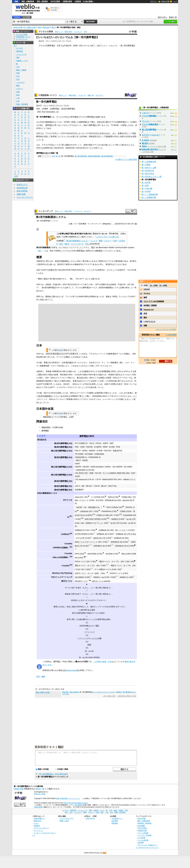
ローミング (83, 387)
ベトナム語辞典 (143, 840)
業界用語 (20, 51)
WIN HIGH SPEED (93, 519)
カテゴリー (99, 95)
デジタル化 (99, 145)
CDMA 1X (124, 511)
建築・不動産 (21, 70)
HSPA (77, 464)
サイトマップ (38, 830)
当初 (99, 122)
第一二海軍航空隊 (149, 197)
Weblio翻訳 (141, 826)
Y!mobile (68, 544)
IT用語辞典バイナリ (48, 95)
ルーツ (57, 122)
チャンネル (66, 136)
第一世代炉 (146, 182)
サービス (88, 46)
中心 (67, 117)
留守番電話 (127, 692)
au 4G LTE (131, 519)
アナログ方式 (51, 133)
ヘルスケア (20, 82)
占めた (108, 133)
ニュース (94, 241)
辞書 (16, 1)
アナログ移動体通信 (150, 124)
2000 (75, 46)
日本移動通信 (105, 371)
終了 (93, 46)
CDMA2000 (99, 454)
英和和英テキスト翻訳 (49, 747)
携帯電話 (49, 125)
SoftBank (65, 534)
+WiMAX (114, 519)
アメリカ (91, 270)
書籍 (101, 241)
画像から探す (64, 821)
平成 (55, 284)
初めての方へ (163, 17)
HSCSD (89, 447)
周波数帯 (109, 136)
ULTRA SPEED (81, 534)
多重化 (120, 133)
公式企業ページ (117, 818)
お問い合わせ (90, 818)
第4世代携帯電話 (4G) (63, 481)
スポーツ (20, 89)
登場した (126, 125)
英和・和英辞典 (42, 1)
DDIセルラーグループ (124, 375)
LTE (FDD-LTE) (81, 473)
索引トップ (59, 32)
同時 (91, 136)
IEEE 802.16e (123, 473)
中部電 (108, 378)
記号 (16, 176)
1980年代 (40, 261)
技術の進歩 (88, 145)
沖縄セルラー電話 (92, 626)
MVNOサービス (81, 581)
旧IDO (144, 146)
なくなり (131, 145)
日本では (60, 46)
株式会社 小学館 (40, 794)
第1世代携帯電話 (68, 109)
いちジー (113, 46)
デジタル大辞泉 (46, 32)
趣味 (18, 86)
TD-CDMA (79, 454)
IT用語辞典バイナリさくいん (70, 798)
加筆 (60, 350)
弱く (64, 145)
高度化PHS (118, 451)
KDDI (82, 626)
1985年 (39, 371)
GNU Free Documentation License (76, 803)
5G (59, 156)
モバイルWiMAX (110, 473)
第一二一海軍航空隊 (150, 194)
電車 (18, 58)
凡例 (85, 32)
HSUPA (86, 467)
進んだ (108, 145)
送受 (94, 136)
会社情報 (115, 821)
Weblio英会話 (22, 188)
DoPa (110, 497)
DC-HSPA (128, 467)
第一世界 (145, 185)
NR (83, 486)
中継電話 (119, 692)
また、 (115, 133)
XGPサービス (80, 573)
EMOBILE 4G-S (122, 546)
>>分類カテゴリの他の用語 (126, 159)
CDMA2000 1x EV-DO (85, 470)
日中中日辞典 (55, 1)
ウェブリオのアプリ (67, 818)
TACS (92, 133)
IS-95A (112, 447)
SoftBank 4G (102, 534)
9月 (81, 46)
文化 (18, 76)
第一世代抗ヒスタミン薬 (151, 177)
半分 (116, 136)
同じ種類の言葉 (30, 27)
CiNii (115, 241)
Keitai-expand (71, 670)
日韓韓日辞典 (67, 1)
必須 (145, 313)
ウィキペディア (46, 211)
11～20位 (154, 285)
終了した (99, 148)
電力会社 (80, 378)
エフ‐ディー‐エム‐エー (151, 135)
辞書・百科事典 (22, 104)
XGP (133, 473)
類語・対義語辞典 (28, 1)
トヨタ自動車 (83, 371)
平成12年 (68, 46)
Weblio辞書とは (39, 818)
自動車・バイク (22, 61)
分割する (123, 136)
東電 (102, 378)
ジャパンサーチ (77, 244)
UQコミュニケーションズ (62, 577)
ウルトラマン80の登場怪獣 (154, 301)
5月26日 (147, 289)
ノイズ (57, 145)
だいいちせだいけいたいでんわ (56, 105)
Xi (97, 500)
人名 (18, 98)
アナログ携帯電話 (87, 117)
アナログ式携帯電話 (47, 46)
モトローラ (83, 133)
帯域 (54, 136)
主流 (101, 133)
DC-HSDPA (118, 467)
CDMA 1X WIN (103, 515)
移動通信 (99, 251)
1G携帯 (45, 109)
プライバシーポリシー (42, 828)
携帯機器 (45, 431)
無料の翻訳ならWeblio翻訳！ (55, 9)
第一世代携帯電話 (44, 221)
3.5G (53, 156)
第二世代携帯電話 (128, 46)
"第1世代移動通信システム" (77, 241)
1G (98, 46)
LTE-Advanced (81, 479)
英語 (93, 247)
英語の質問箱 (22, 191)
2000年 (48, 284)
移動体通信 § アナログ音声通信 (55, 417)
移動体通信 (46, 427)
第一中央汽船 (147, 188)
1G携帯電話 (55, 109)
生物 (18, 92)
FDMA (84, 136)
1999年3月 (48, 148)
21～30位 (163, 285)
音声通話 (74, 117)
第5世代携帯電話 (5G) (63, 486)
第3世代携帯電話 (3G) (63, 457)
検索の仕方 (38, 821)
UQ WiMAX (80, 577)
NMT (121, 270)
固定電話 (65, 692)
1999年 (113, 284)
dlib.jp (67, 244)
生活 (18, 79)
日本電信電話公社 (56, 354)
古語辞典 (78, 1)
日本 (38, 270)
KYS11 (81, 515)
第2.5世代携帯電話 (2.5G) (62, 451)
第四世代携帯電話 (94, 156)
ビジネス (20, 48)
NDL (61, 244)
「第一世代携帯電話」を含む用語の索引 (53, 774)
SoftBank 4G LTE (123, 534)
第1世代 (145, 143)
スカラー (108, 241)
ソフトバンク (89, 632)
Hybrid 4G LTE (99, 538)
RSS (105, 853)
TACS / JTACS (95, 443)
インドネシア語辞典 (144, 835)
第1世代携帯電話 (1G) (63, 443)
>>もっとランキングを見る (166, 329)
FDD (129, 136)
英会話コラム (22, 185)
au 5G (131, 523)
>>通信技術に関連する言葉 (127, 696)
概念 (145, 317)
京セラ (121, 371)
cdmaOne (84, 511)
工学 (18, 67)
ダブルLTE (80, 538)
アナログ (68, 251)
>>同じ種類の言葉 (109, 696)
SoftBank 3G (104, 530)
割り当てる (77, 136)
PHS (118, 447)
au (68, 517)
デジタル (118, 264)
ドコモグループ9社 (86, 366)
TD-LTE (98, 473)
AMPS (100, 270)
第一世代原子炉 (148, 171)
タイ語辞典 (141, 838)
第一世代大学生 (148, 174)
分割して (47, 136)
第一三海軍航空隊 (149, 162)
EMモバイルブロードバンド (86, 542)
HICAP (70, 133)
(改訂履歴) (78, 805)
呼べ (56, 125)
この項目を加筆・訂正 (103, 662)
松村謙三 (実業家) (150, 305)
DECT (78, 460)
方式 (75, 133)
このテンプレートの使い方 (107, 237)
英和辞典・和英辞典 (144, 823)
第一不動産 (146, 165)
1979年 (67, 122)
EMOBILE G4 (116, 542)
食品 (18, 95)
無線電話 (49, 122)
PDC (67, 396)
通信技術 (46, 27)
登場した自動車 (78, 122)
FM (78, 270)
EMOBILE (58, 547)
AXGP (77, 476)
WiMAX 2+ (124, 577)
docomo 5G (127, 500)
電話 (53, 27)
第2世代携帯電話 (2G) (63, 447)
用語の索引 (68, 32)
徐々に (119, 145)
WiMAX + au (99, 577)
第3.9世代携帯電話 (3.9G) (62, 475)
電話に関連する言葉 (43, 692)
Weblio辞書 (38, 807)
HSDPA (78, 467)
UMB (91, 473)
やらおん (147, 293)
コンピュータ (21, 54)
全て (15, 46)
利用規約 (37, 826)
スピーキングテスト (25, 197)
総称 (98, 117)
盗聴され (69, 145)
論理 (145, 297)
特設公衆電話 (74, 692)
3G (57, 156)
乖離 (145, 325)
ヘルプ (175, 1)
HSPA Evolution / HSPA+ (101, 467)
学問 (18, 73)
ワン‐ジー (146, 121)
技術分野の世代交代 (150, 149)
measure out (149, 310)
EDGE (85, 460)
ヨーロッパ (111, 270)
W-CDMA (89, 454)
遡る (93, 122)
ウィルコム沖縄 (95, 638)
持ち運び (106, 122)
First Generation (48, 112)
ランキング (78, 32)
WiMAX (105, 479)
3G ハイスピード (122, 530)
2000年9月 (70, 148)
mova (77, 497)
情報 (39, 27)
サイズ (68, 125)
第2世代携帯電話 (107, 156)
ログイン (154, 1)
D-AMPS (98, 447)
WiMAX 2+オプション (95, 523)
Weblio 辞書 (165, 1)
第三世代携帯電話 (81, 156)
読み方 (39, 105)
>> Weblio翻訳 (171, 335)
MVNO (74, 600)
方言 (18, 101)
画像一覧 (91, 95)
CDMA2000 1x (81, 457)
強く (42, 125)
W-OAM (109, 554)
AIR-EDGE (92, 554)
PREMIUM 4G (111, 500)
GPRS (85, 451)
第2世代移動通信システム (65, 261)
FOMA (125, 497)
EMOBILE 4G (99, 546)
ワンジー (103, 46)
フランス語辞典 (143, 833)
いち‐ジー (146, 113)
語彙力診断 (21, 194)
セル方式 (40, 122)
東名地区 (92, 507)
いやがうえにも (149, 321)
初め (85, 125)
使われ (124, 145)
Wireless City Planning (62, 573)
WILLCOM (58, 557)
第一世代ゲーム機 (149, 168)
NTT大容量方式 (50, 270)
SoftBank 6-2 (80, 530)
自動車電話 (121, 122)
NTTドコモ (68, 500)
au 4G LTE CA (117, 523)
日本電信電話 (67, 363)
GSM (82, 447)
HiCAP (79, 507)
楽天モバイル (67, 581)
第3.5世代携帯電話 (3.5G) (62, 467)
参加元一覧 (173, 17)
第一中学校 (146, 191)
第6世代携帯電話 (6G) (63, 490)
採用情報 (115, 823)
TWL (87, 244)
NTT (64, 133)
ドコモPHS (96, 497)
